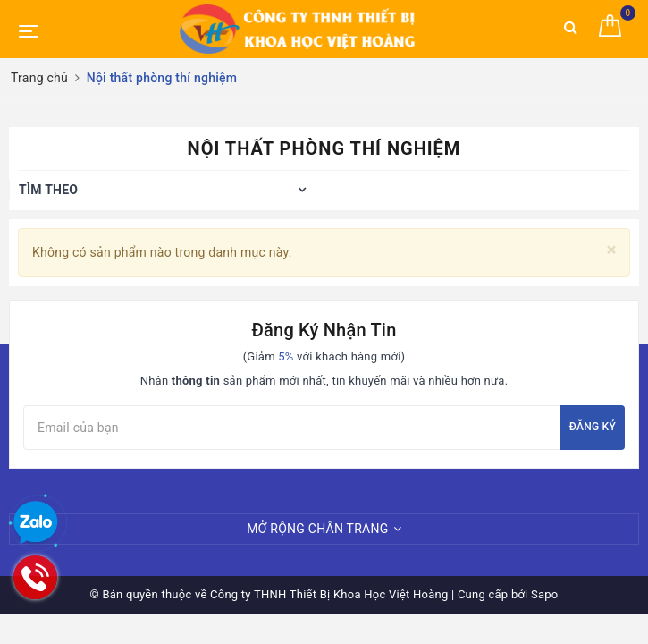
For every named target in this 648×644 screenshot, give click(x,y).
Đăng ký (593, 427)
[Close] (612, 250)
